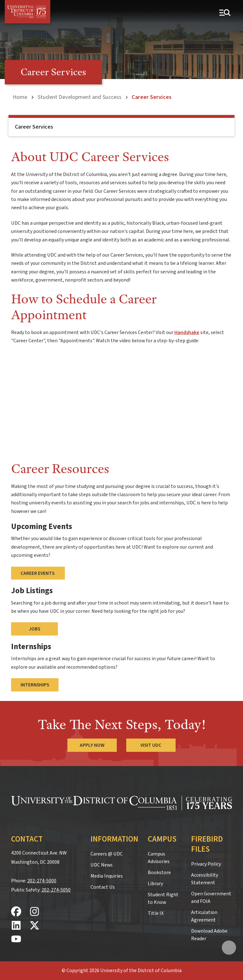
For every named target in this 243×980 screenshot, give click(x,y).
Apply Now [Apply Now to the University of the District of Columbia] (92, 745)
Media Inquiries (107, 876)
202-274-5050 (56, 890)
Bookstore (159, 873)
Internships (35, 685)
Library (155, 884)
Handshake (187, 332)
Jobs (34, 629)
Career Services (34, 127)
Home (20, 97)
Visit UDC (151, 745)
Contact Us (103, 887)
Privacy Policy (206, 864)
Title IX (156, 913)
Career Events (38, 573)
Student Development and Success (80, 97)
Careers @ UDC (107, 854)
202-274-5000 (42, 881)
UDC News (102, 865)
